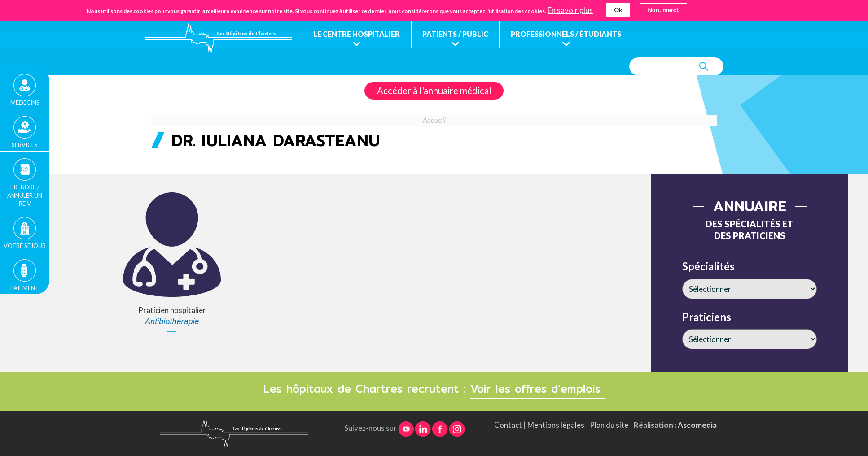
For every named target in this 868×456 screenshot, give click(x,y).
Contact (508, 425)
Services (25, 145)
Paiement (25, 288)
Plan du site (609, 425)
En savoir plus (570, 9)
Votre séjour (25, 246)
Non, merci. (664, 9)
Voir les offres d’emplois (538, 389)
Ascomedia (697, 425)
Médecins (25, 103)
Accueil (434, 120)
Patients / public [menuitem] (455, 34)
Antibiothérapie (172, 321)
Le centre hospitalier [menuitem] (357, 34)
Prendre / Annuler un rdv (25, 195)
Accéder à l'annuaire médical (434, 91)
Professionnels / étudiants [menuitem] (566, 34)
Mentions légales (556, 425)
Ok (618, 9)
